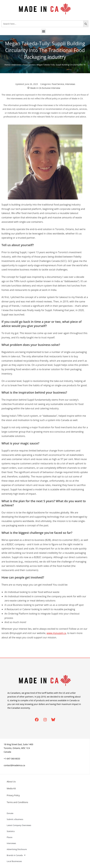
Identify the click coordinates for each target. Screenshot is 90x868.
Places (10, 837)
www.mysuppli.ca (56, 633)
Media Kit (11, 788)
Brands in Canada (16, 855)
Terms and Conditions (17, 802)
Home (7, 65)
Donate (10, 813)
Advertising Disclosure (17, 849)
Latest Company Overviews (19, 825)
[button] (44, 31)
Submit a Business (15, 819)
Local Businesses (14, 861)
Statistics (11, 831)
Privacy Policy (13, 795)
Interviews (17, 65)
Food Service (29, 65)
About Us (11, 782)
